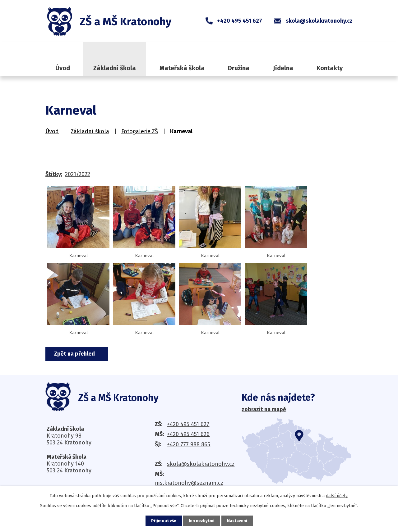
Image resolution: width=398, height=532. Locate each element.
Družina (239, 68)
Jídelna (283, 68)
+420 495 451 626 (188, 434)
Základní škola (115, 68)
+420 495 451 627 (188, 424)
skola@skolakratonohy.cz (201, 464)
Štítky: (54, 174)
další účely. (337, 496)
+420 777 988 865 (189, 444)
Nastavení (238, 521)
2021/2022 (78, 174)
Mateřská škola (182, 68)
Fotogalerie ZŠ (140, 131)
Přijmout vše (163, 521)
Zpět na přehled (77, 354)
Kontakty (330, 68)
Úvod (63, 68)
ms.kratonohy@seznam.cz (189, 483)
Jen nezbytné (202, 521)
